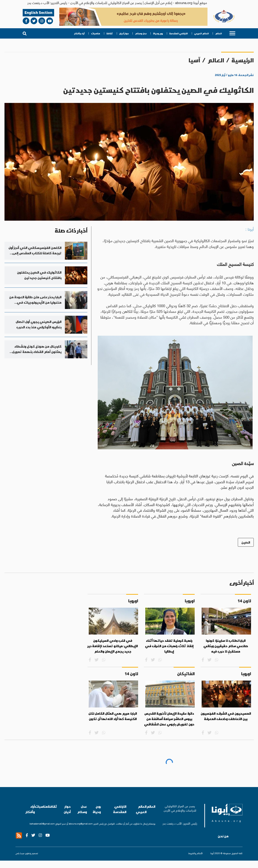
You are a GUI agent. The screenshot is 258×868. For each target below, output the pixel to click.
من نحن (223, 836)
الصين (246, 542)
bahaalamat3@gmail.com (42, 823)
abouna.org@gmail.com (81, 823)
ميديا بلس (20, 853)
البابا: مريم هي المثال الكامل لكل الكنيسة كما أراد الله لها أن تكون (113, 716)
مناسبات (96, 34)
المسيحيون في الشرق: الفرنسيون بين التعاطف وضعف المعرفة (226, 716)
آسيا (194, 60)
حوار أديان (124, 34)
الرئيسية (243, 60)
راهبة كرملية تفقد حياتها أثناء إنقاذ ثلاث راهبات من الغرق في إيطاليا (169, 646)
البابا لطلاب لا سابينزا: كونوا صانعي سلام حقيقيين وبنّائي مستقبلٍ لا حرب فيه (226, 646)
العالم (219, 34)
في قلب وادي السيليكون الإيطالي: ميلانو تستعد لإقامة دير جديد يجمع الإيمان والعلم (113, 646)
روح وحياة (158, 34)
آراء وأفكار (79, 34)
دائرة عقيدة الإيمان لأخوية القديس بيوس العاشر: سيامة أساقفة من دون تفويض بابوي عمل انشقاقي (169, 719)
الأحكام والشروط (195, 853)
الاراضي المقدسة (179, 34)
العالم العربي (202, 34)
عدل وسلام (141, 34)
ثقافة (110, 34)
